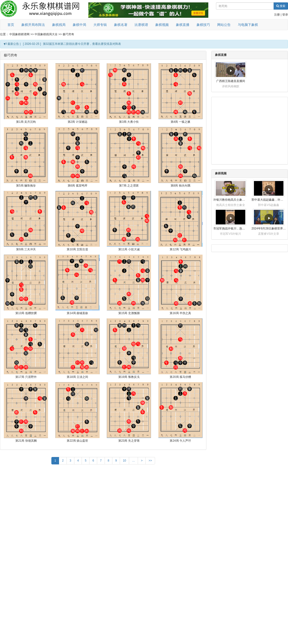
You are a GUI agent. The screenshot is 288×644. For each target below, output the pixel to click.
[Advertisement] (103, 501)
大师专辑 (100, 25)
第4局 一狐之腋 (180, 122)
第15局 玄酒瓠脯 (129, 313)
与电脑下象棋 (248, 25)
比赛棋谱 (141, 25)
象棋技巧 (203, 25)
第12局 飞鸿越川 (180, 249)
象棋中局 (79, 25)
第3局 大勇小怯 (129, 122)
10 (124, 461)
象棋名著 (121, 25)
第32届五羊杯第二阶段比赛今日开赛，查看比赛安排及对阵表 (82, 44)
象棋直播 (183, 25)
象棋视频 (162, 25)
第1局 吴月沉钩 (26, 122)
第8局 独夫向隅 (180, 186)
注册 (277, 15)
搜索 (281, 6)
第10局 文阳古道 (77, 249)
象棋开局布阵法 (33, 25)
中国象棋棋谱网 (19, 34)
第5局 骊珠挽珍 (26, 186)
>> (150, 461)
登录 (285, 15)
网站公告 (224, 25)
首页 (11, 25)
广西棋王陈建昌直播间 (231, 81)
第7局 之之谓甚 (129, 186)
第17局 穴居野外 (26, 377)
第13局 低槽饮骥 (26, 313)
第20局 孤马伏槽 (180, 377)
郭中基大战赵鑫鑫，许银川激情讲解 (269, 200)
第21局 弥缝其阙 (26, 441)
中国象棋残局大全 (46, 34)
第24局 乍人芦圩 (180, 441)
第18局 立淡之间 (77, 377)
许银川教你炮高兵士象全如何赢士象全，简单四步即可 (231, 200)
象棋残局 (59, 25)
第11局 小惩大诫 (129, 249)
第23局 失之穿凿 (129, 441)
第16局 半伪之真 (180, 313)
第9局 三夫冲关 (26, 249)
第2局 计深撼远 (78, 122)
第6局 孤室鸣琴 (78, 186)
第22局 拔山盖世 (77, 441)
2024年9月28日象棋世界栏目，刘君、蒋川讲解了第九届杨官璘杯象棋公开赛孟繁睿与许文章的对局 (269, 228)
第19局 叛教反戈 (129, 377)
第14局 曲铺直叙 (77, 313)
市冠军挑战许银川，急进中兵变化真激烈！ (231, 228)
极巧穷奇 (68, 34)
